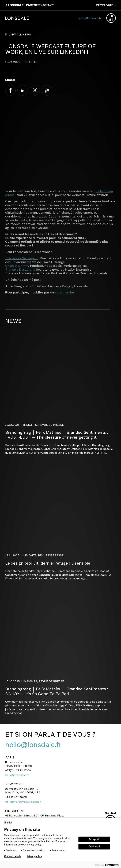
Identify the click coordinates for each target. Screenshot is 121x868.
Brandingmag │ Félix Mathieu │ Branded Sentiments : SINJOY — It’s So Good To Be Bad (57, 692)
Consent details (13, 856)
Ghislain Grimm (17, 266)
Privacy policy (34, 856)
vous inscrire (64, 293)
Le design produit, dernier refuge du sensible (48, 563)
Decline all (94, 847)
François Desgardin (20, 269)
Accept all (94, 839)
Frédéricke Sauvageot (22, 258)
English (10, 823)
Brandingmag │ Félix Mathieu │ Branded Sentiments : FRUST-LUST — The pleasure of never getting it (57, 435)
